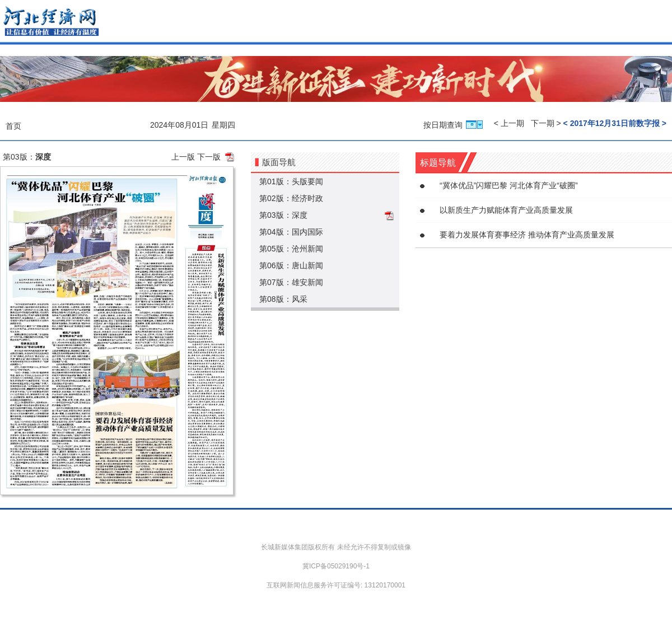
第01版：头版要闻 (291, 181)
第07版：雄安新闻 (291, 282)
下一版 (209, 157)
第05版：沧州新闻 (291, 249)
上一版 (183, 157)
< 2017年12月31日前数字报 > (615, 123)
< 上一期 (509, 123)
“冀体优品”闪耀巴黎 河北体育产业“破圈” (509, 185)
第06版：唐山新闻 (291, 265)
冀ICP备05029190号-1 (336, 566)
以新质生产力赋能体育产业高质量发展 (506, 210)
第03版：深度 (283, 215)
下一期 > (546, 123)
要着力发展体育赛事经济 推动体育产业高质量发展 (527, 235)
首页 (13, 126)
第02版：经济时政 (291, 198)
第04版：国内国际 (291, 232)
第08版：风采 (283, 299)
